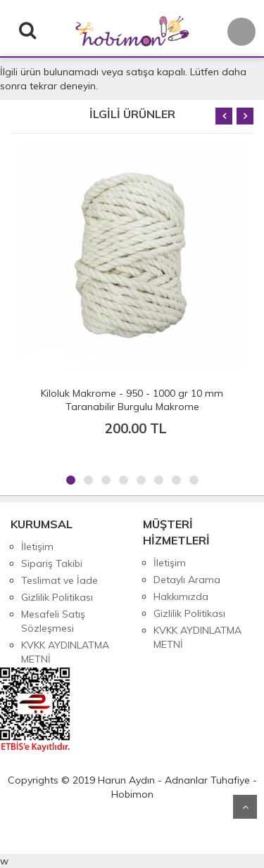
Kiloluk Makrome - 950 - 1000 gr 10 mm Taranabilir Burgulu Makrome (132, 400)
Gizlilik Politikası (57, 597)
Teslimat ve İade (59, 580)
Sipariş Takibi (52, 563)
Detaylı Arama (187, 580)
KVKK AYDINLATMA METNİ (65, 652)
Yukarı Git (245, 807)
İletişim (37, 547)
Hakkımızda (181, 596)
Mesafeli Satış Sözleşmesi (53, 621)
